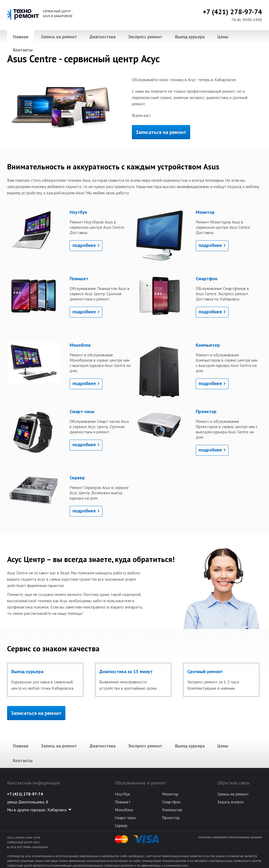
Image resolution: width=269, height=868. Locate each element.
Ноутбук (122, 794)
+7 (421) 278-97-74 (232, 12)
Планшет (123, 802)
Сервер (121, 825)
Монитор (170, 794)
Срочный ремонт (205, 671)
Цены (223, 37)
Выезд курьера (190, 37)
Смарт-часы (125, 818)
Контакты (23, 50)
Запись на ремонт (59, 37)
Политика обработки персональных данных (230, 837)
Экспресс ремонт (145, 37)
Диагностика (103, 37)
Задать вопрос (231, 802)
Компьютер (172, 810)
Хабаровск (57, 810)
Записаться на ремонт (161, 132)
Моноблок (124, 810)
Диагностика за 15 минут (126, 671)
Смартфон (171, 802)
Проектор (171, 818)
